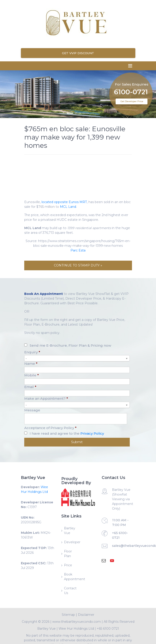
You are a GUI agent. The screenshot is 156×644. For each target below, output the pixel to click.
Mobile (32, 375)
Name (31, 364)
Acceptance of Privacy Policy (50, 428)
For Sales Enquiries (132, 78)
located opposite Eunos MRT (64, 202)
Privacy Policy (92, 433)
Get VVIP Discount (78, 53)
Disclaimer (86, 615)
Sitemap (68, 615)
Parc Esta (78, 250)
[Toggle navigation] (130, 66)
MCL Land (68, 207)
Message (32, 410)
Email (30, 387)
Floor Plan (68, 554)
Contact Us (70, 591)
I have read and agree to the (67, 433)
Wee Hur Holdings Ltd (76, 629)
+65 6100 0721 (108, 629)
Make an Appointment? (46, 398)
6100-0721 (131, 86)
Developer (71, 542)
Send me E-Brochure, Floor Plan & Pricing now (70, 345)
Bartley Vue (70, 531)
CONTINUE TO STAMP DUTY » (78, 265)
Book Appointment (71, 577)
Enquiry (32, 352)
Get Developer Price (132, 101)
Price (68, 565)
